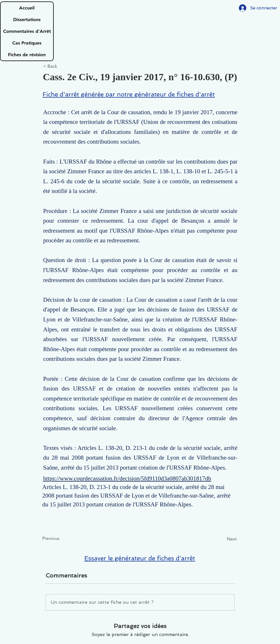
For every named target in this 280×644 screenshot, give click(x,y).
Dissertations (27, 20)
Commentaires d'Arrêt (27, 31)
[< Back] (62, 66)
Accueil (27, 8)
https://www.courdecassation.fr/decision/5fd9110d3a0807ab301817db (127, 478)
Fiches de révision (27, 55)
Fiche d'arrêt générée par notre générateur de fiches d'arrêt (129, 94)
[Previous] (61, 538)
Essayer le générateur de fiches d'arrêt (140, 558)
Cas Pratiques (27, 43)
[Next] (222, 539)
